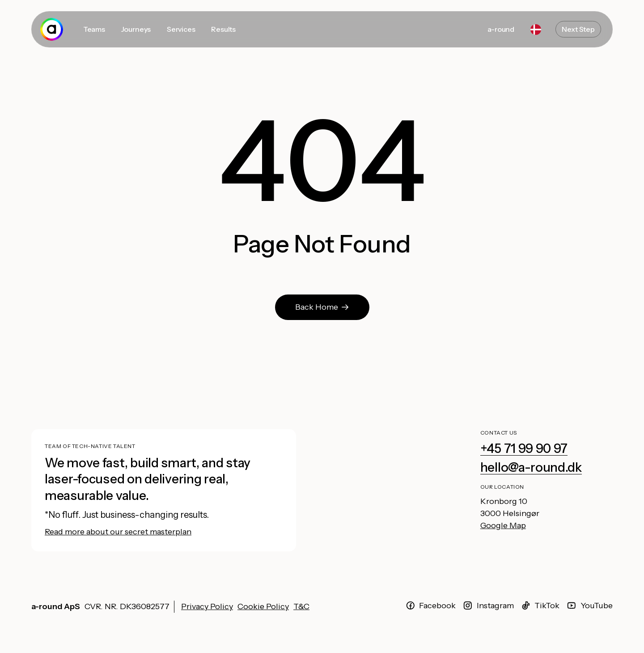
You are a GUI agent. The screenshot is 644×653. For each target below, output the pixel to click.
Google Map (503, 525)
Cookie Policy (263, 606)
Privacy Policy (207, 606)
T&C (301, 606)
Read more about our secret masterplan (118, 532)
